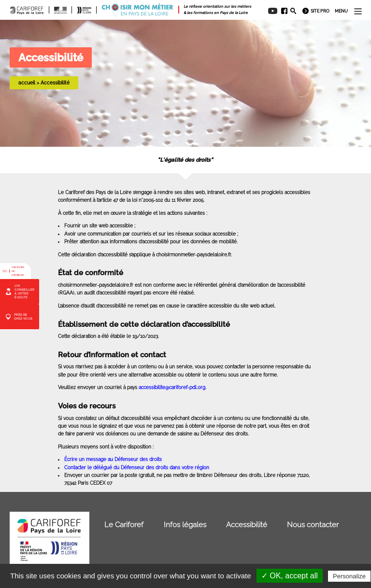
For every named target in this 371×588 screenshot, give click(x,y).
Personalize (349, 576)
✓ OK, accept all (290, 576)
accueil (27, 83)
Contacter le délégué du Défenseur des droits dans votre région (137, 467)
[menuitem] (282, 11)
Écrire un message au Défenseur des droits (113, 459)
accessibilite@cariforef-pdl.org (172, 387)
